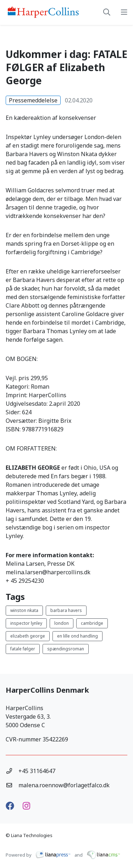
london (62, 623)
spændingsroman (66, 649)
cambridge (92, 623)
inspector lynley (26, 623)
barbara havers (66, 610)
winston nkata (24, 610)
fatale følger (23, 649)
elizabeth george (28, 636)
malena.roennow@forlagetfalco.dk (64, 785)
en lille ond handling (77, 636)
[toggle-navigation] (124, 12)
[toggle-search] (107, 12)
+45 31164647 (37, 771)
